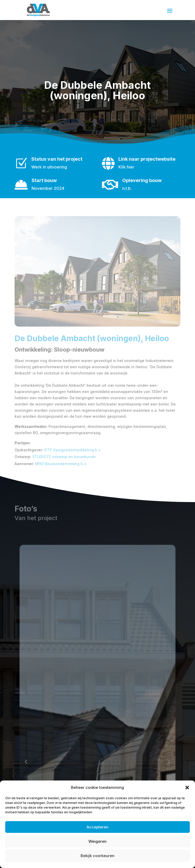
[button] (187, 788)
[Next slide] (169, 762)
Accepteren (97, 827)
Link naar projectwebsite (147, 159)
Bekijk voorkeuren (97, 856)
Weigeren (97, 841)
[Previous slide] (26, 762)
